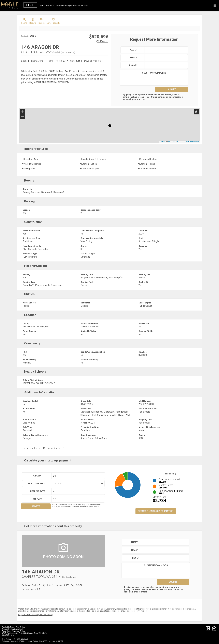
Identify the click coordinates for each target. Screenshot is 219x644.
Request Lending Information (156, 511)
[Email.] (71, 6)
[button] (42, 22)
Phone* (133, 65)
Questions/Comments (154, 73)
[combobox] (77, 484)
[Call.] (47, 6)
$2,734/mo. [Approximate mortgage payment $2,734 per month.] (102, 41)
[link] (24, 22)
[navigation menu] (215, 6)
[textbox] (166, 50)
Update (36, 506)
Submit (172, 89)
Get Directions (68, 53)
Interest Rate (37, 491)
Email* (133, 58)
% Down (37, 476)
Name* (133, 50)
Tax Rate (37, 499)
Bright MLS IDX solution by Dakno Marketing (36, 615)
